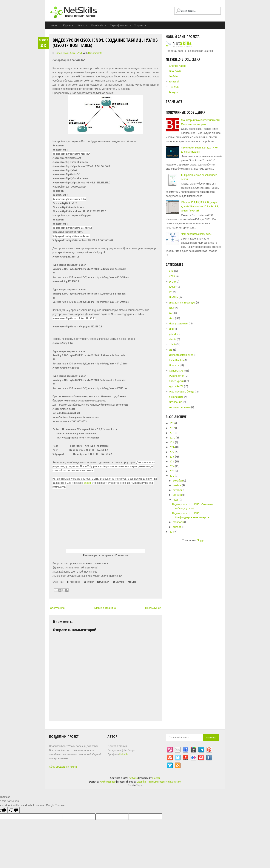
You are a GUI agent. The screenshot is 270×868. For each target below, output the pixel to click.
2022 (172, 428)
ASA (171, 271)
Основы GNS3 (177, 371)
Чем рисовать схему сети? (197, 234)
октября (178, 490)
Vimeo (170, 766)
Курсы (68, 25)
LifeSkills (174, 297)
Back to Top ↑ (135, 785)
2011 (172, 532)
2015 (172, 461)
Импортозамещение (181, 355)
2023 (172, 423)
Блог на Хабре (178, 66)
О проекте (140, 25)
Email (178, 750)
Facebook (74, 582)
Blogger (201, 540)
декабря (178, 481)
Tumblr (209, 758)
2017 (172, 452)
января (177, 527)
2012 (172, 476)
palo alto (174, 334)
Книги (82, 25)
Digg (132, 582)
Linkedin (201, 750)
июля (176, 500)
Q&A (172, 308)
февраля (179, 522)
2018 (172, 447)
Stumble (118, 582)
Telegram (174, 87)
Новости (174, 365)
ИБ (171, 350)
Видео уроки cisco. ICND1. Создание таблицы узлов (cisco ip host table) (105, 43)
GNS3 (79, 53)
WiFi (171, 313)
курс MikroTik (176, 386)
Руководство (177, 376)
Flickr (193, 758)
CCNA (172, 276)
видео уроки (62, 53)
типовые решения (180, 407)
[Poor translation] (14, 810)
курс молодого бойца (182, 392)
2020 (173, 438)
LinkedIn (124, 754)
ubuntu (173, 339)
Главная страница (105, 608)
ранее (87, 483)
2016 (172, 457)
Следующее (57, 608)
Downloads (99, 25)
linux (172, 329)
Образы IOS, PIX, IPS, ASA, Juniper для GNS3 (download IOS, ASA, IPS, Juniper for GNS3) (200, 206)
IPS (171, 292)
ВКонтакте (175, 71)
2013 (172, 471)
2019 (172, 442)
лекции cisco (176, 397)
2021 (172, 433)
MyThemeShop (108, 782)
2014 (172, 466)
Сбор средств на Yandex (63, 767)
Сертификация (121, 25)
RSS (178, 766)
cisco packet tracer (179, 323)
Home (54, 25)
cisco (73, 53)
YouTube (174, 76)
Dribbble (170, 750)
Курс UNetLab (177, 360)
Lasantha (141, 782)
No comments (95, 53)
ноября (177, 485)
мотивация (176, 402)
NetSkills (133, 778)
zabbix (172, 344)
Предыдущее (153, 608)
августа (178, 495)
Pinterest (209, 750)
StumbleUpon (170, 758)
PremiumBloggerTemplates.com (165, 782)
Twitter (89, 582)
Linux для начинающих (182, 303)
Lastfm (201, 758)
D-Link (173, 282)
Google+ (103, 582)
